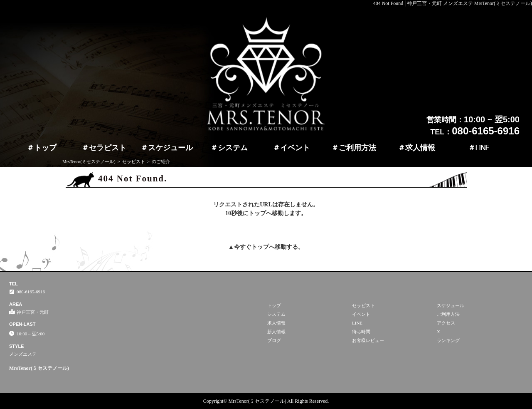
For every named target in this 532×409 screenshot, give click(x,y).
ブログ (274, 340)
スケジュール (170, 148)
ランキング (448, 340)
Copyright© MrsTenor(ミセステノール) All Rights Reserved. (266, 401)
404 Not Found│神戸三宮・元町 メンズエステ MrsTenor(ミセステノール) (453, 3)
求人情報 (420, 148)
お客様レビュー (368, 340)
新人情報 (276, 332)
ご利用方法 (357, 148)
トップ (45, 148)
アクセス (446, 323)
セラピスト (108, 148)
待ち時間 (361, 332)
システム (233, 148)
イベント (295, 148)
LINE (482, 148)
